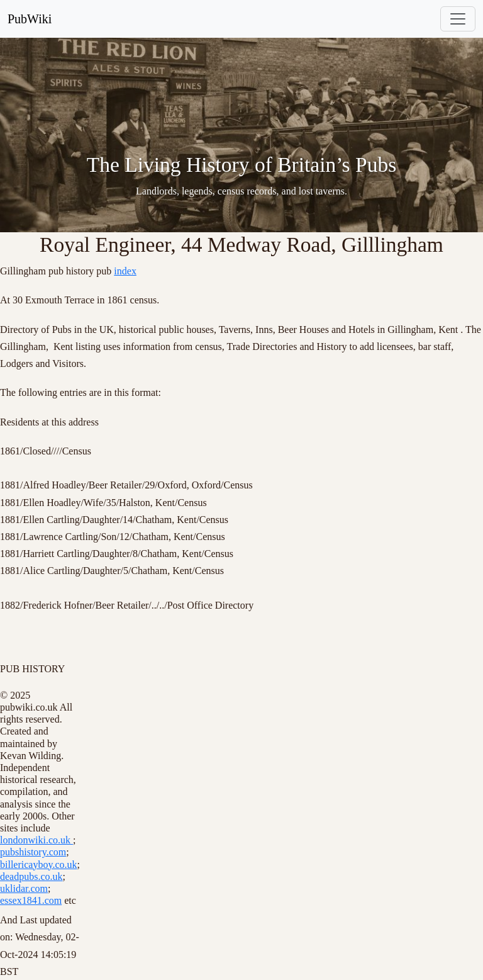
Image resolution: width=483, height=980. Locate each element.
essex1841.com (31, 900)
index (125, 271)
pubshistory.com (33, 852)
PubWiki (30, 19)
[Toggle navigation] (458, 19)
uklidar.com (24, 888)
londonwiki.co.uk (36, 840)
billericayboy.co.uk (38, 865)
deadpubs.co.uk (31, 876)
